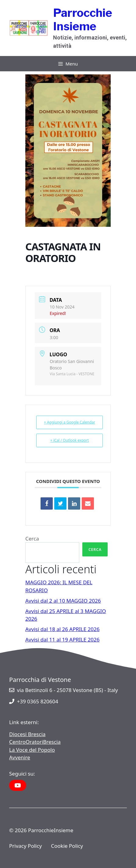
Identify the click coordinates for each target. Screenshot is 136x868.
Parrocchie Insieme (83, 19)
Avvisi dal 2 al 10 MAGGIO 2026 (63, 601)
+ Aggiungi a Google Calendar (70, 422)
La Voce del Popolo (32, 750)
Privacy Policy (25, 846)
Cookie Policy (67, 846)
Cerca (32, 539)
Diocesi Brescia (27, 734)
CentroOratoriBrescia (35, 742)
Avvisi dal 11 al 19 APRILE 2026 (63, 640)
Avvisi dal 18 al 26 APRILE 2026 (63, 629)
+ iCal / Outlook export (70, 440)
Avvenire (20, 757)
